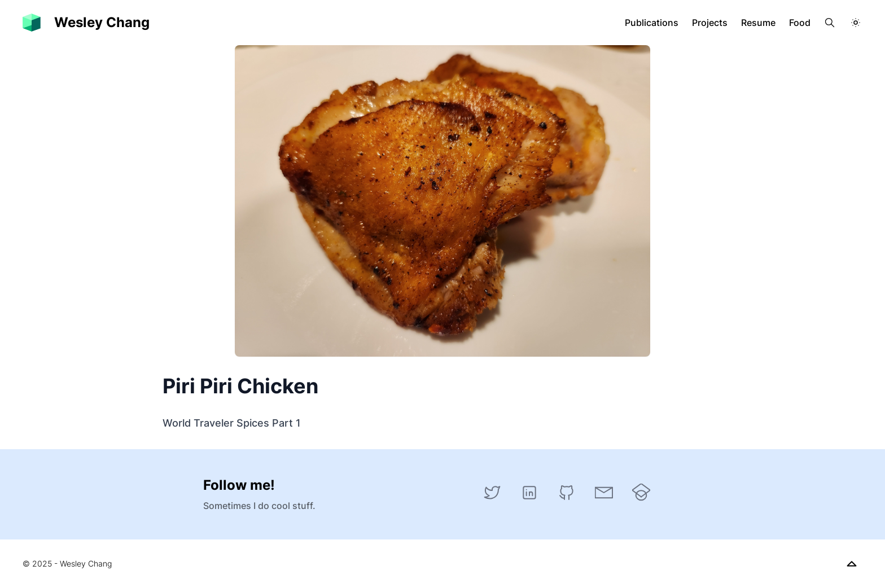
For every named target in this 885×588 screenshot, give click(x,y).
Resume (758, 23)
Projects (710, 23)
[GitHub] (567, 493)
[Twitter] (492, 493)
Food (800, 23)
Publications (652, 23)
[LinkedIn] (529, 493)
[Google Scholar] (641, 493)
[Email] (604, 493)
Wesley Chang (102, 22)
